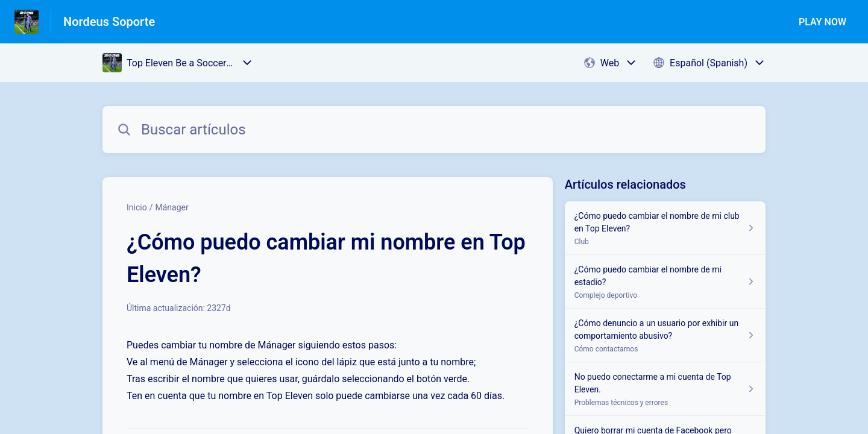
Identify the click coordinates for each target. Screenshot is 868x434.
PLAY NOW (822, 22)
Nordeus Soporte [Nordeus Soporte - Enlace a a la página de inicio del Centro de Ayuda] (109, 22)
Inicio (137, 207)
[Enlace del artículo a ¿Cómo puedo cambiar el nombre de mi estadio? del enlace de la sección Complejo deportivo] (665, 282)
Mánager (171, 207)
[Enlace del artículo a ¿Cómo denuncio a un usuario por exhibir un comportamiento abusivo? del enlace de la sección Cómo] (665, 335)
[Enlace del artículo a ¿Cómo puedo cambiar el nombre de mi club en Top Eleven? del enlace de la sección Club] (665, 228)
